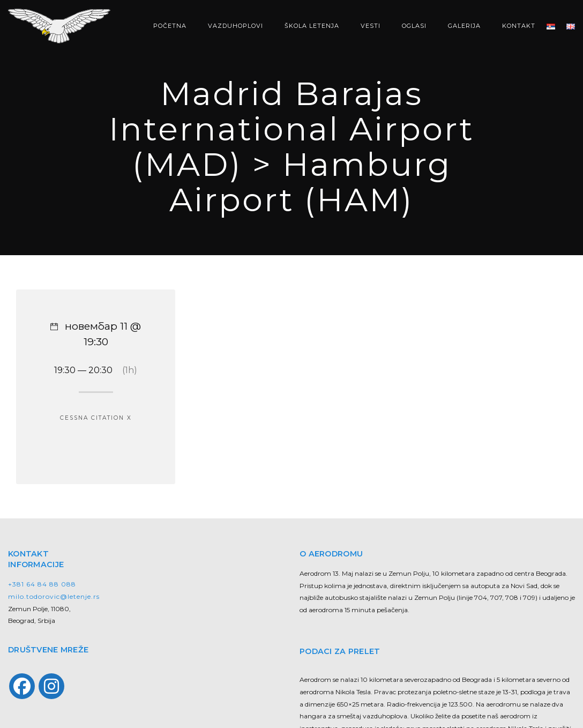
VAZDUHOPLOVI (236, 26)
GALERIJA (464, 26)
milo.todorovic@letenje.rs (54, 596)
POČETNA (170, 26)
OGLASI (414, 26)
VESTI (371, 26)
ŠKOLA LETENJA (312, 26)
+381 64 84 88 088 (42, 584)
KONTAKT (519, 26)
